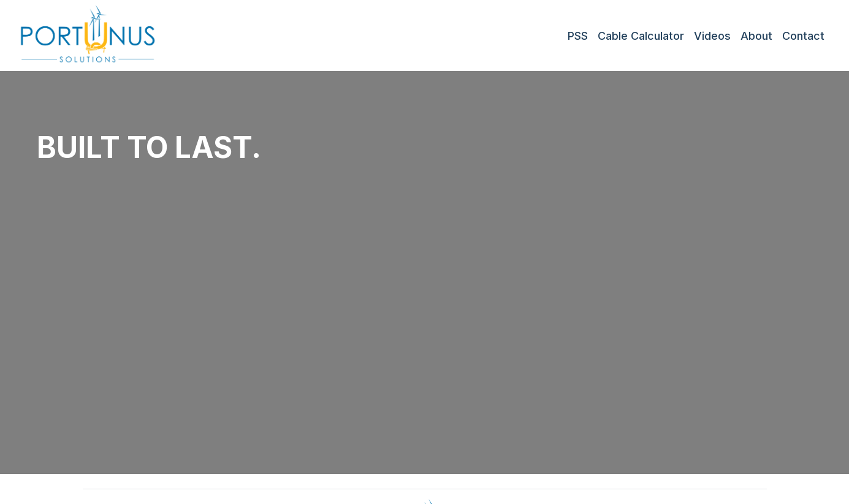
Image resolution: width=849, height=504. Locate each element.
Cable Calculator (641, 36)
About (756, 36)
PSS (578, 36)
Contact (803, 36)
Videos (712, 36)
